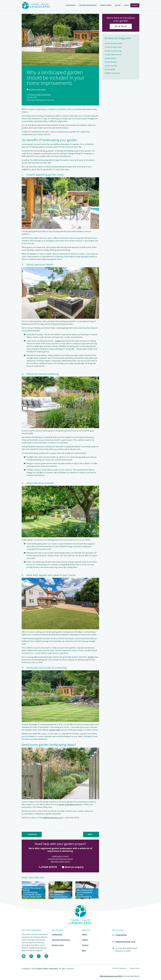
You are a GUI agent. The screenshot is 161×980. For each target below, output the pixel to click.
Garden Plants (111, 58)
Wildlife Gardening (112, 73)
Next (91, 834)
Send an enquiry (73, 867)
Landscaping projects (60, 856)
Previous (32, 834)
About (126, 5)
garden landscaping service (70, 804)
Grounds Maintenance (88, 5)
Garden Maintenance (113, 55)
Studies (91, 657)
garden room (55, 730)
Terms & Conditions (119, 968)
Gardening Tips (111, 66)
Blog (84, 951)
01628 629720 (48, 867)
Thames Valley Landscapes (40, 95)
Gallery (118, 5)
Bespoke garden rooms (60, 862)
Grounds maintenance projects (60, 859)
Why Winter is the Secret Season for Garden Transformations (85, 893)
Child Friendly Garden (114, 43)
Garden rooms (58, 945)
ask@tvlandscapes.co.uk (52, 818)
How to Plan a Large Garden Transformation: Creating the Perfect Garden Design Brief (32, 892)
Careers (85, 945)
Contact (135, 5)
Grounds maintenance (61, 940)
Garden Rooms (106, 5)
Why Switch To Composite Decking (59, 895)
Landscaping (71, 5)
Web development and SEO (111, 976)
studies (58, 341)
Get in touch (121, 26)
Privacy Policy (135, 968)
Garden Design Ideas (113, 47)
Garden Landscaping (37, 89)
